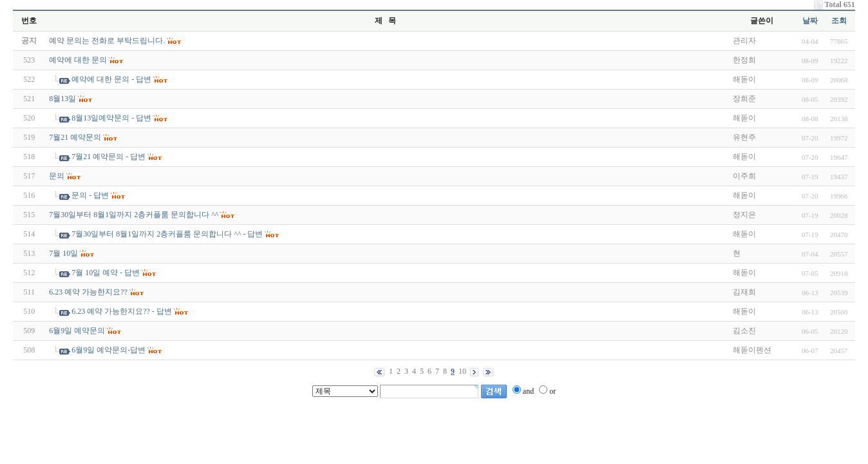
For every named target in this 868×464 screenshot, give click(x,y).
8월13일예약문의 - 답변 (111, 118)
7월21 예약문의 (75, 137)
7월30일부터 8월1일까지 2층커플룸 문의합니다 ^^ (134, 215)
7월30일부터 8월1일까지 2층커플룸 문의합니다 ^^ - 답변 (167, 234)
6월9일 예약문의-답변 (108, 350)
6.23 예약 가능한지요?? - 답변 (122, 311)
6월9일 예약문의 (77, 331)
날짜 (810, 21)
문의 (57, 176)
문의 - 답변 (90, 195)
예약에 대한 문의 (78, 60)
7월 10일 (63, 253)
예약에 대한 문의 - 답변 (111, 79)
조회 (839, 21)
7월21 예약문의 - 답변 (108, 157)
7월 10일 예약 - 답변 (106, 273)
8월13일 (62, 99)
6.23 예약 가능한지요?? (88, 292)
